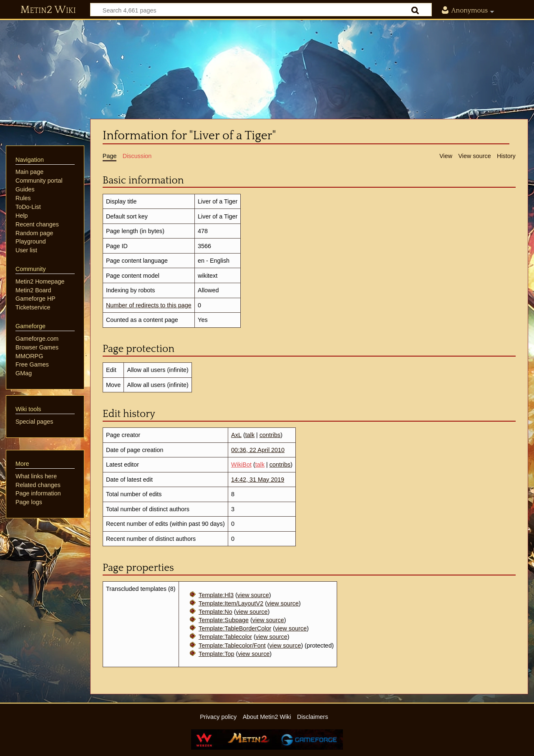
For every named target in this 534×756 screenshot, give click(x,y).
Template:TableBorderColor (235, 628)
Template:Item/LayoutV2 (231, 603)
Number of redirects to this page (149, 305)
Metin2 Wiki (48, 10)
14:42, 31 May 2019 (258, 480)
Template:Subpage (224, 620)
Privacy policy (218, 717)
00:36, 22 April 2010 (258, 450)
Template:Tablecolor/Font (232, 645)
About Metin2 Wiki (267, 717)
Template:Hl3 (216, 595)
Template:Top (217, 654)
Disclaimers (312, 717)
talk (250, 435)
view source (253, 595)
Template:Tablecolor (225, 637)
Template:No (215, 612)
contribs (270, 435)
